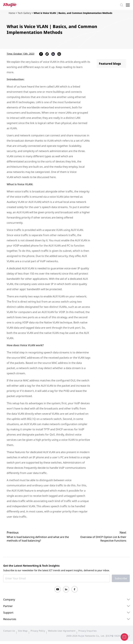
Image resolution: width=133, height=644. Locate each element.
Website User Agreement (62, 631)
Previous (13, 532)
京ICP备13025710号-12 (118, 636)
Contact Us (9, 631)
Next (123, 532)
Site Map (23, 631)
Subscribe (121, 578)
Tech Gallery (24, 13)
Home (12, 13)
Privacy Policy (38, 631)
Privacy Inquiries (87, 631)
